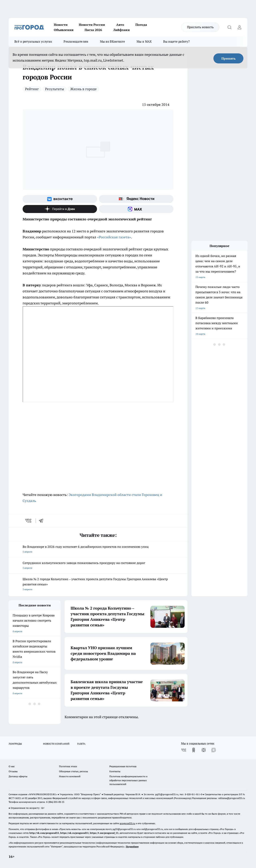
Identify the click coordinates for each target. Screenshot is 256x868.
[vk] (29, 521)
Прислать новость (200, 27)
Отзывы (13, 771)
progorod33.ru (127, 823)
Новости (61, 25)
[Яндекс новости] (136, 199)
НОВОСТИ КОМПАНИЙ (56, 744)
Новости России (92, 25)
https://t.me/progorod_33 (104, 833)
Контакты (115, 771)
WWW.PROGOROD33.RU (42, 794)
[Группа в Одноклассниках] (194, 750)
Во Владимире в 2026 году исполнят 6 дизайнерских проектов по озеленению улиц (98, 549)
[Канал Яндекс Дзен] (60, 209)
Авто (120, 25)
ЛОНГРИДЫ (15, 744)
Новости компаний (70, 776)
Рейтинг (32, 89)
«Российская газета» (114, 237)
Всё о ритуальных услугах (33, 41)
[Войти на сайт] (239, 27)
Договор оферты (18, 776)
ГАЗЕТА (81, 744)
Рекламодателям (76, 41)
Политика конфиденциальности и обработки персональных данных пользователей (128, 780)
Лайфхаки (121, 30)
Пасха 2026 (93, 30)
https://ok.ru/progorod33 (74, 833)
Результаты (54, 89)
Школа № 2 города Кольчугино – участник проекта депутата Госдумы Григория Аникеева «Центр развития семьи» (98, 584)
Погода (141, 25)
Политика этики (68, 766)
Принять (228, 58)
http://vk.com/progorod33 (44, 833)
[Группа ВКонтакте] (60, 199)
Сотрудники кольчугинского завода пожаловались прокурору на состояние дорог (98, 566)
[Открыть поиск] (229, 27)
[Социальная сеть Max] (136, 209)
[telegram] (42, 521)
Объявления (64, 30)
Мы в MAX (144, 41)
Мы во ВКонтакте (113, 41)
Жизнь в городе (83, 89)
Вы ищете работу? (176, 41)
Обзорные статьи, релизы (73, 771)
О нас (12, 766)
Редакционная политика (123, 766)
